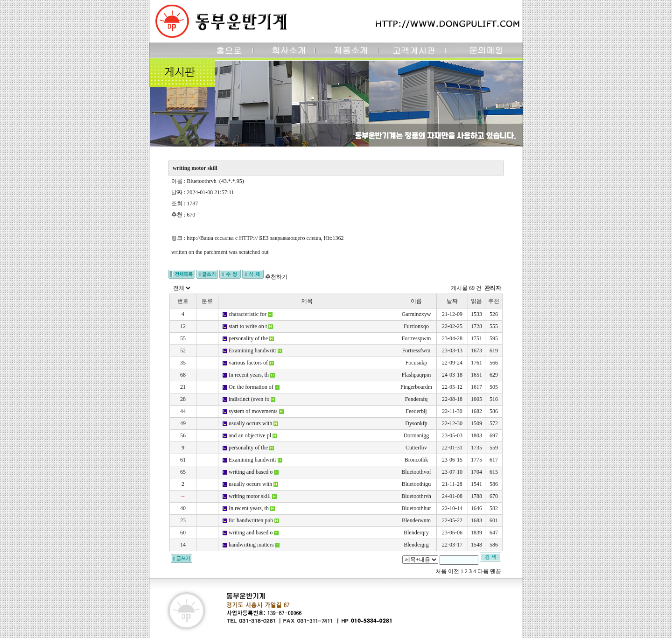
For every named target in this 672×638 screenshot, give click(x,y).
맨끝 (496, 571)
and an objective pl (250, 435)
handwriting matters (251, 545)
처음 (441, 571)
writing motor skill (250, 496)
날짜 (452, 301)
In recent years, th (249, 375)
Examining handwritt (252, 351)
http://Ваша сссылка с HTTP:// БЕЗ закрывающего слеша (254, 238)
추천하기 (276, 277)
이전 (454, 571)
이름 (416, 301)
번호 (183, 301)
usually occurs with (250, 423)
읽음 (476, 301)
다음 (483, 571)
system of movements (253, 411)
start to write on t (248, 326)
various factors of (248, 363)
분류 (207, 301)
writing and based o (251, 472)
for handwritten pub (251, 520)
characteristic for (248, 314)
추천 (494, 301)
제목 (307, 301)
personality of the (248, 338)
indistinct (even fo (249, 399)
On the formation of (251, 387)
